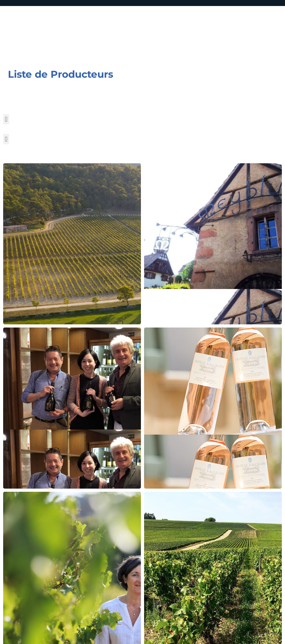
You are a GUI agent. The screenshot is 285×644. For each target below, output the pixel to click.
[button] (6, 119)
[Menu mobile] (258, 36)
